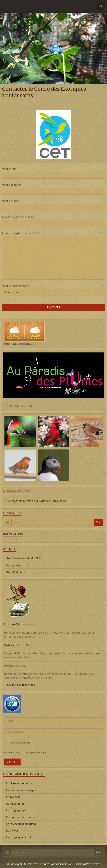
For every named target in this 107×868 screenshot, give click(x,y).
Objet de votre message (18, 233)
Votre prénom (11, 185)
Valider (12, 762)
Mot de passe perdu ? (35, 753)
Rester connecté (18, 743)
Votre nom (9, 168)
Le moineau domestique (21, 824)
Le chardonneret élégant (22, 790)
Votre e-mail (11, 201)
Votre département (15, 286)
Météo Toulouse (11, 344)
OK (98, 522)
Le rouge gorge (16, 810)
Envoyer (54, 307)
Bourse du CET (16, 572)
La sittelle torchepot (19, 783)
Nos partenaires (20, 406)
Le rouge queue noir (19, 837)
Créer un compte (13, 753)
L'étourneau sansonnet (21, 817)
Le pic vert (13, 830)
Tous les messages (21, 685)
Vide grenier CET (17, 565)
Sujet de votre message (18, 217)
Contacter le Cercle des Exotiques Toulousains (36, 501)
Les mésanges (15, 803)
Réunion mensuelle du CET (23, 558)
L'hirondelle (13, 797)
